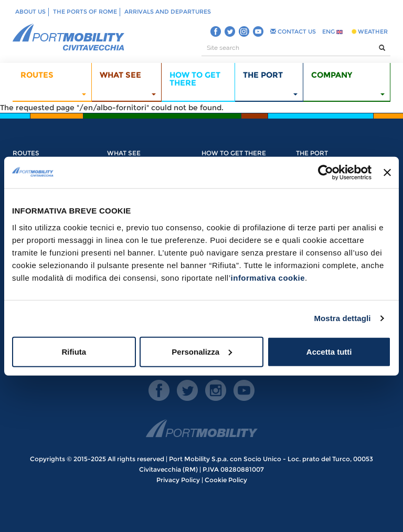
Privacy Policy (178, 480)
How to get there (234, 153)
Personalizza (202, 351)
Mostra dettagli (342, 318)
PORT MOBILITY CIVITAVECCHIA (69, 38)
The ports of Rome (85, 12)
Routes (26, 153)
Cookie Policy (226, 480)
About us (30, 12)
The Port (312, 153)
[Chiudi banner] (387, 173)
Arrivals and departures (168, 12)
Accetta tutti (329, 351)
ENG (332, 31)
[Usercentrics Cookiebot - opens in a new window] (326, 173)
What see (124, 153)
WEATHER (370, 31)
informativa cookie (268, 277)
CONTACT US (293, 31)
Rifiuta (74, 351)
